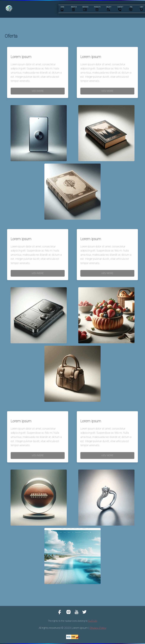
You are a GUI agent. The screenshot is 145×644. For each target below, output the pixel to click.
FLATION (93, 621)
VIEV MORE (38, 91)
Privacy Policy (98, 628)
